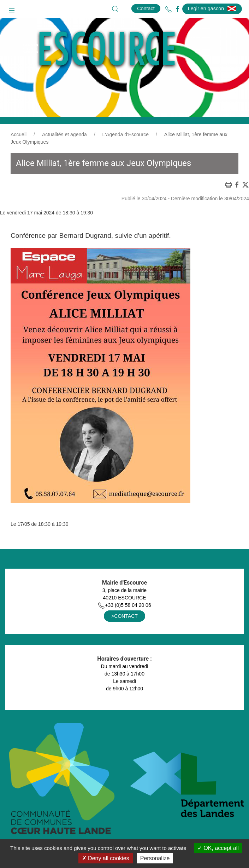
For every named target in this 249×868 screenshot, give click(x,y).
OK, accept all (218, 848)
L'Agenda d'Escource (126, 134)
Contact (146, 8)
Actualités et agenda (64, 134)
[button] (12, 9)
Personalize (155, 858)
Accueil (19, 134)
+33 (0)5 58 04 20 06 (124, 605)
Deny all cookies (106, 858)
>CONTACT (124, 616)
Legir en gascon (212, 8)
